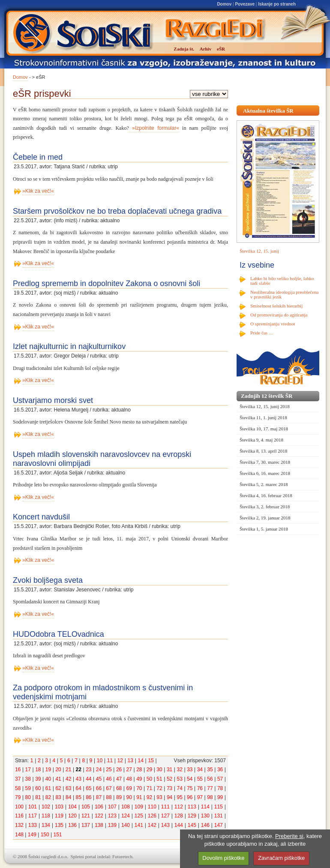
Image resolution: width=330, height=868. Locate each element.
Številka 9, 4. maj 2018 (261, 440)
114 (205, 807)
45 (99, 779)
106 (99, 807)
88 (109, 797)
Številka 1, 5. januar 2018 (264, 529)
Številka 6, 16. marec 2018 (265, 473)
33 (190, 770)
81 (38, 797)
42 (68, 779)
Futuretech (122, 856)
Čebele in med (38, 157)
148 (19, 835)
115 (219, 807)
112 (179, 807)
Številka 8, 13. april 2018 (263, 451)
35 (210, 770)
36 (220, 770)
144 (179, 825)
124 (126, 816)
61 (48, 788)
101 (33, 807)
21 (68, 770)
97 (200, 797)
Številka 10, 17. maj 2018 (264, 429)
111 (165, 807)
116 (19, 816)
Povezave (245, 4)
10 (100, 761)
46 (109, 779)
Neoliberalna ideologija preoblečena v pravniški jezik (284, 294)
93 (159, 797)
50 (149, 779)
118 (46, 816)
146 (205, 825)
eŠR (221, 49)
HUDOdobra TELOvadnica (58, 634)
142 (152, 825)
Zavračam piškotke (281, 858)
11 (110, 761)
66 (99, 788)
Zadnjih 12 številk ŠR (267, 396)
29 (149, 770)
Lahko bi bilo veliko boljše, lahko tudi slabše (282, 281)
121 (86, 816)
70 (139, 788)
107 (112, 807)
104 (72, 807)
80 (28, 797)
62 (58, 788)
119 (59, 816)
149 (32, 835)
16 (18, 770)
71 (149, 788)
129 (192, 816)
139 (112, 825)
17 (28, 770)
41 (58, 779)
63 (68, 788)
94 (169, 797)
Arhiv (206, 49)
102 (46, 807)
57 (220, 779)
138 (99, 825)
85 (79, 797)
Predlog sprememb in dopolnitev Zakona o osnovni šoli (106, 283)
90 (129, 797)
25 (109, 770)
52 (169, 779)
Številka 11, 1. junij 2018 (263, 418)
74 (180, 788)
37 (18, 779)
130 (205, 816)
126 (152, 816)
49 (139, 779)
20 (58, 770)
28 (139, 770)
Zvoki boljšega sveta (48, 580)
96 (190, 797)
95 (180, 797)
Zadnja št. (184, 49)
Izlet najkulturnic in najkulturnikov (69, 346)
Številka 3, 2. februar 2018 (265, 507)
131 (219, 816)
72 (159, 788)
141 (139, 825)
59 (28, 788)
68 (119, 788)
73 (169, 788)
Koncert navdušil (41, 517)
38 (28, 779)
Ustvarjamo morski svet (53, 400)
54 (190, 779)
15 (151, 761)
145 (192, 825)
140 (126, 825)
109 (139, 807)
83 (58, 797)
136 (72, 825)
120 (72, 816)
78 (220, 788)
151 (57, 835)
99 (220, 797)
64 (79, 788)
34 (200, 770)
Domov (224, 4)
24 (99, 770)
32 (180, 770)
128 (179, 816)
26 (119, 770)
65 (88, 788)
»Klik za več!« (38, 191)
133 (33, 825)
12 (120, 761)
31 (169, 770)
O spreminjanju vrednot (273, 324)
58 (18, 788)
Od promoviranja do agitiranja (279, 315)
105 (86, 807)
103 (59, 807)
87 (99, 797)
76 (200, 788)
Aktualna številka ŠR (268, 111)
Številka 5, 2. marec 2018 (264, 484)
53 (180, 779)
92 (149, 797)
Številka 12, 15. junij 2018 (265, 406)
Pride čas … (262, 333)
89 (119, 797)
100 (19, 807)
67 (109, 788)
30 (159, 770)
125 (139, 816)
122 (99, 816)
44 (88, 779)
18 (38, 770)
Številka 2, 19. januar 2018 (265, 518)
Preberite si (289, 836)
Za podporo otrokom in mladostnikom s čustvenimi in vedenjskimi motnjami (103, 692)
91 (139, 797)
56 (210, 779)
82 (48, 797)
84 (68, 797)
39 (38, 779)
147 (219, 825)
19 (48, 770)
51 (159, 779)
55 (200, 779)
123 (112, 816)
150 (45, 835)
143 (165, 825)
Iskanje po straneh (277, 4)
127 (165, 816)
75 (190, 788)
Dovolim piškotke (223, 858)
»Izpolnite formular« (154, 128)
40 (48, 779)
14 (140, 761)
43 (79, 779)
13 (130, 761)
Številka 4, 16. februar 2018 (266, 495)
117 (33, 816)
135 (59, 825)
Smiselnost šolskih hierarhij (276, 306)
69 (129, 788)
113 (192, 807)
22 (79, 770)
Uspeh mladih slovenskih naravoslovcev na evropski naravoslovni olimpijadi (102, 459)
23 (88, 770)
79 (18, 797)
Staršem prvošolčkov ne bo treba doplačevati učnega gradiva (117, 211)
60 (38, 788)
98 (210, 797)
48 (129, 779)
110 (152, 807)
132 (19, 825)
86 (88, 797)
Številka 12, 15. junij (259, 251)
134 (46, 825)
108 (126, 807)
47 (119, 779)
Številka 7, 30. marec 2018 (265, 462)
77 (210, 788)
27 (129, 770)
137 (86, 825)
